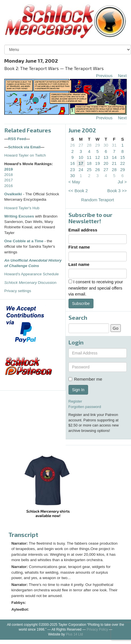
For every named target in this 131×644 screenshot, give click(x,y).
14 (114, 157)
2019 (9, 169)
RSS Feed (17, 139)
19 (98, 163)
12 (98, 157)
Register (75, 401)
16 (73, 163)
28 (89, 145)
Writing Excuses (19, 216)
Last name (79, 264)
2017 (9, 180)
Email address (83, 230)
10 (81, 157)
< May (74, 182)
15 (123, 157)
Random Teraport (97, 200)
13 (106, 157)
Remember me (85, 379)
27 (81, 145)
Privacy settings (18, 291)
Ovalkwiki (14, 194)
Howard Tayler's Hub (22, 208)
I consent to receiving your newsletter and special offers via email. (96, 288)
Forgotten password (85, 407)
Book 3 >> (117, 191)
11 (89, 157)
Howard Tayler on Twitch (25, 155)
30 (106, 145)
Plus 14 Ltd (74, 634)
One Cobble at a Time (24, 241)
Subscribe (81, 303)
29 (98, 145)
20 (106, 163)
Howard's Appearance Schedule (32, 274)
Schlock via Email (24, 147)
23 (73, 170)
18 (89, 163)
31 (114, 145)
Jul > (122, 182)
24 (81, 170)
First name (79, 247)
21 (114, 163)
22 (123, 163)
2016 (9, 186)
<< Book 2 (78, 191)
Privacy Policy (97, 629)
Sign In (78, 390)
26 (73, 145)
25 (89, 170)
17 (81, 163)
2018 (9, 175)
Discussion (30, 283)
